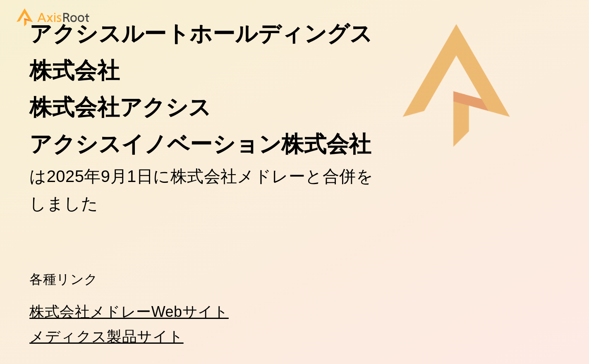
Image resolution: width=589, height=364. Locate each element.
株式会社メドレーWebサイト (129, 312)
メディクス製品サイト (107, 336)
